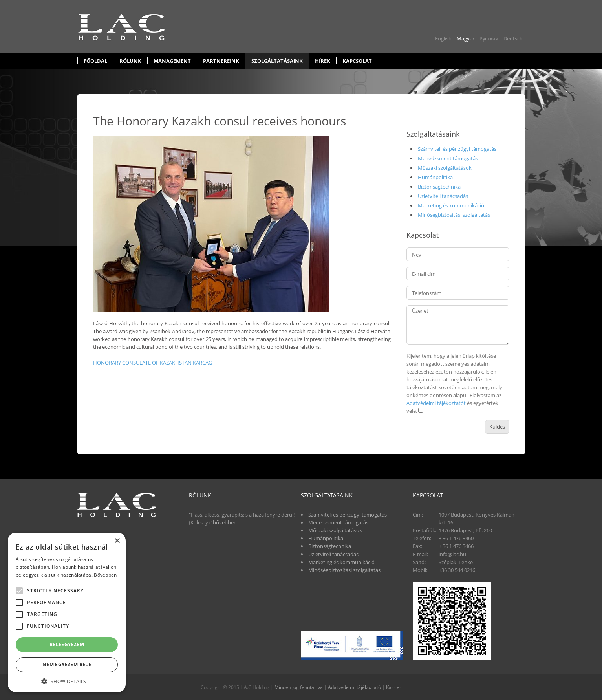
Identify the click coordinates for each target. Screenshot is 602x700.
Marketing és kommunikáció (451, 205)
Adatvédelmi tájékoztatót (436, 403)
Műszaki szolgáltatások (445, 168)
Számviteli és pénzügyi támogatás (457, 149)
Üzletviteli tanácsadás (443, 196)
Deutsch (513, 39)
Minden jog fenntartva (299, 687)
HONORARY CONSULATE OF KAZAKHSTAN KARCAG (153, 363)
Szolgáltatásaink (277, 61)
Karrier (394, 687)
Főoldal (95, 61)
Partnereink (221, 61)
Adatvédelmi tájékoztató (354, 687)
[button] (67, 681)
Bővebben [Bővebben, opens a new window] (105, 575)
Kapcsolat (357, 61)
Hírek (323, 61)
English (443, 39)
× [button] (117, 541)
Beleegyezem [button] (67, 644)
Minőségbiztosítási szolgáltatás (454, 215)
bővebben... (227, 522)
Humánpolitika (435, 177)
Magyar (466, 39)
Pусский (489, 39)
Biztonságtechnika (439, 187)
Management (172, 61)
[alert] (67, 612)
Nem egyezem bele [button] (67, 664)
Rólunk (130, 61)
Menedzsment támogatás (448, 158)
